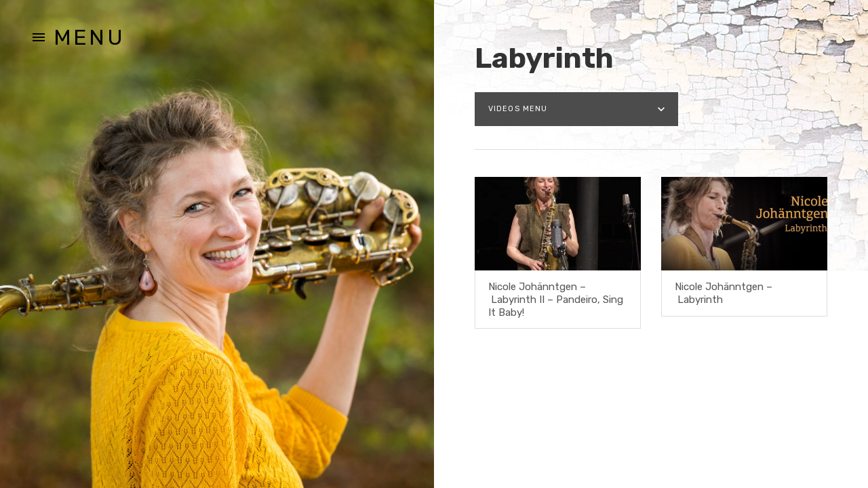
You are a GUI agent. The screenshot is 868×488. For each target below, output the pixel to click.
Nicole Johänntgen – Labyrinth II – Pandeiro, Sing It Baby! (556, 300)
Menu (89, 37)
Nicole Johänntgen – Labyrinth (724, 293)
